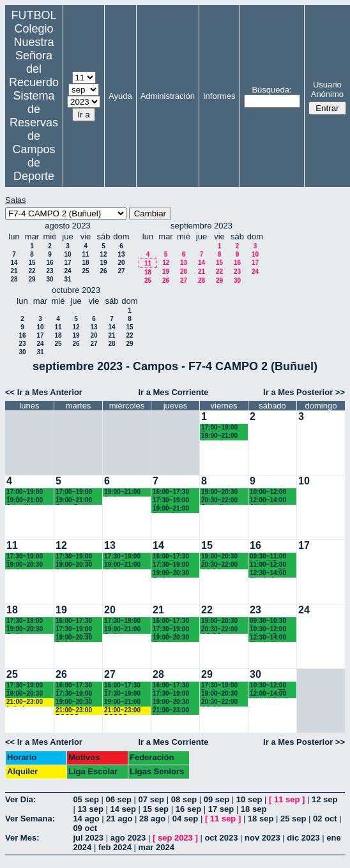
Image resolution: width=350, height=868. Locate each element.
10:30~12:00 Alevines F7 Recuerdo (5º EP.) (269, 686)
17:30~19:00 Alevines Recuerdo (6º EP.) (172, 501)
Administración (168, 96)
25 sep (293, 819)
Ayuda (120, 96)
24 (67, 271)
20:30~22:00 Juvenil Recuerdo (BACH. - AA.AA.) (219, 501)
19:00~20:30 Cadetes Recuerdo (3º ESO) (221, 557)
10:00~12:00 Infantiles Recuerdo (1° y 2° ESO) (272, 492)
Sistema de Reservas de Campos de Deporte (34, 136)
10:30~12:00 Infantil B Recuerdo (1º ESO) (269, 630)
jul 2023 (88, 838)
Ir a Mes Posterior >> (304, 392)
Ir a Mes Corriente (173, 392)
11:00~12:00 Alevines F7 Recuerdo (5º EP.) (269, 565)
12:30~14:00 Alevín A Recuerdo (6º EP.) (269, 573)
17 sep (221, 809)
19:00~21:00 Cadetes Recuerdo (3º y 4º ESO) (126, 492)
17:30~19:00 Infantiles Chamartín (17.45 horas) (124, 557)
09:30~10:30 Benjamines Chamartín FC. (271, 621)
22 (32, 271)
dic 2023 (303, 838)
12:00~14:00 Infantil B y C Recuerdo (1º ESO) (269, 694)
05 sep (86, 799)
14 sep (123, 809)
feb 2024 (115, 847)
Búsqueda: (271, 90)
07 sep (151, 799)
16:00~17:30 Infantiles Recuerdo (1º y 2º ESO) (175, 492)
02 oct (325, 819)
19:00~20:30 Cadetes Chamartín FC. (28, 565)
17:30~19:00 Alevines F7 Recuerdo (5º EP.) (75, 557)
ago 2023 (128, 838)
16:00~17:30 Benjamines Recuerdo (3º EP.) (124, 686)
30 (49, 279)
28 (14, 279)
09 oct (85, 828)
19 (103, 263)
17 (67, 263)
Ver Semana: (30, 819)
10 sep (249, 799)
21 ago (119, 819)
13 (121, 254)
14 (14, 263)
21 (14, 271)
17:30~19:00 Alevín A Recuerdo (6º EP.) (172, 565)
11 (85, 254)
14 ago (86, 819)
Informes (219, 96)
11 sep (287, 799)
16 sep (188, 809)
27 (121, 271)
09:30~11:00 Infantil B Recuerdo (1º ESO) (269, 557)
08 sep (184, 799)
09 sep (217, 799)
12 (103, 254)
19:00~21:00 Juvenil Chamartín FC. (223, 436)
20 (121, 263)
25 (85, 271)
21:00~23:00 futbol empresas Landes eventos (25, 702)
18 (85, 263)
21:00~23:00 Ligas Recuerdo (171, 711)
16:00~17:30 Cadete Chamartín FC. (77, 686)
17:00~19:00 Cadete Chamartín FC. (223, 428)
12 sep (324, 799)
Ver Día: (20, 799)
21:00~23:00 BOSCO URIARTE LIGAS (74, 711)
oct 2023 (221, 838)
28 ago (152, 819)
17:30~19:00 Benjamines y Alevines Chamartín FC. (28, 557)
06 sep (118, 799)
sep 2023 (175, 838)
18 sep (254, 809)
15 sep (156, 809)
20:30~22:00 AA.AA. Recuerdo (219, 565)
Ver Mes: (22, 838)
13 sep (90, 809)
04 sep (185, 819)
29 (32, 279)
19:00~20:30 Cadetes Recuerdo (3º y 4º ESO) (224, 492)
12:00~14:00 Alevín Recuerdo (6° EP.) (270, 501)
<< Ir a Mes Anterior (44, 392)
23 (49, 271)
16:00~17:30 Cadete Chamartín (74, 621)
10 (67, 254)
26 (103, 271)
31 (67, 279)
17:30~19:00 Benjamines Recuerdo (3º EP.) (221, 686)
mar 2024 (156, 847)
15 (32, 263)
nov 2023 (262, 838)
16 (49, 263)
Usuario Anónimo (327, 89)
